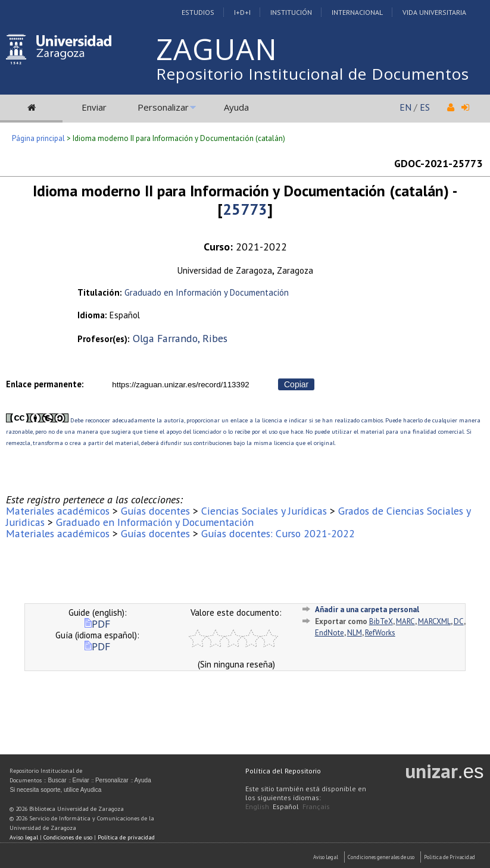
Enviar (94, 107)
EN (405, 107)
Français (316, 806)
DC (459, 621)
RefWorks (380, 633)
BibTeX (381, 621)
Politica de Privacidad (450, 857)
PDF (97, 624)
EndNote (330, 633)
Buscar (57, 780)
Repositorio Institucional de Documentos (313, 74)
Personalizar (163, 107)
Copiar (296, 384)
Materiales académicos (58, 511)
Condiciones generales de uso (381, 857)
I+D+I (242, 12)
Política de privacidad (126, 837)
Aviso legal (24, 837)
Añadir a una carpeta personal (367, 610)
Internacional (357, 12)
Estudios (198, 12)
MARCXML (434, 621)
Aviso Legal (326, 857)
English (257, 806)
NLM (355, 633)
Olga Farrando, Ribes (180, 338)
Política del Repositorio (283, 771)
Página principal (38, 138)
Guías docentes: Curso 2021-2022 (278, 533)
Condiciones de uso (68, 837)
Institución (291, 12)
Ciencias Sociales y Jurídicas (264, 511)
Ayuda (236, 107)
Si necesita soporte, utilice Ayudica (55, 790)
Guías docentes (155, 511)
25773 (245, 209)
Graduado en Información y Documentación (207, 292)
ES (425, 107)
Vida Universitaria (434, 12)
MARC (405, 621)
